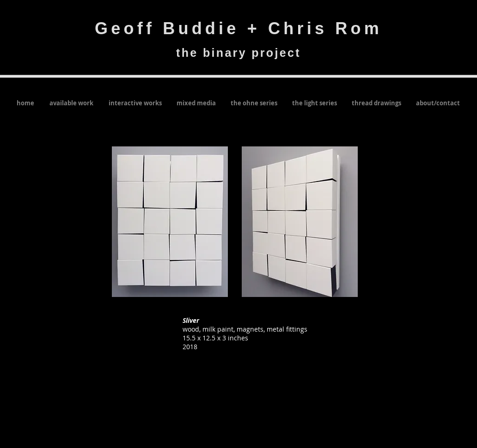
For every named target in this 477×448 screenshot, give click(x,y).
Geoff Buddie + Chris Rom (238, 28)
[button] (170, 222)
